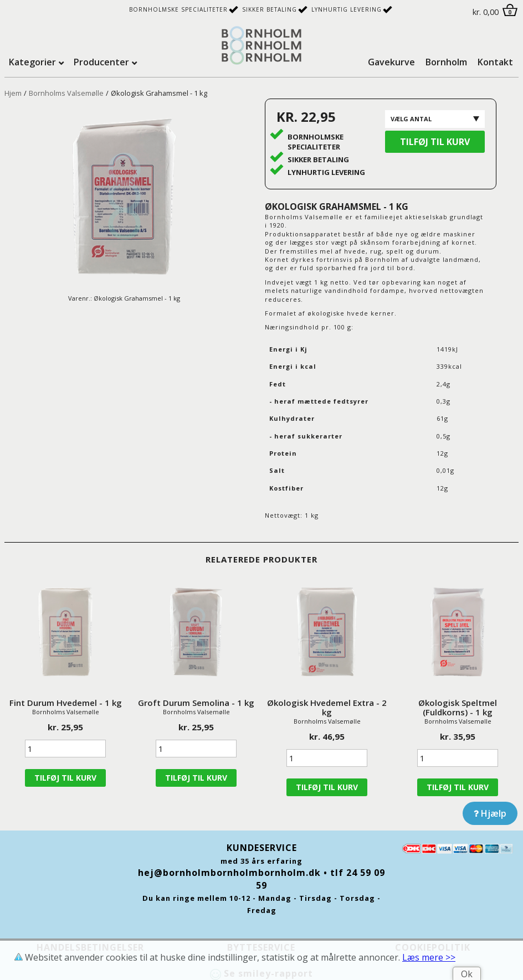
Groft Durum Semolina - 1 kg (196, 703)
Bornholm (446, 62)
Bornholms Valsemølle (66, 93)
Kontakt (495, 62)
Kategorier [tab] (32, 62)
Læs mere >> (429, 957)
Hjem (13, 93)
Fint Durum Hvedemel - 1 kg (66, 703)
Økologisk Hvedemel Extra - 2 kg (327, 707)
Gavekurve (391, 62)
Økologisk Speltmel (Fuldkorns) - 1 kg (458, 707)
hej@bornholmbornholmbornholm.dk (229, 873)
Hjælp (490, 813)
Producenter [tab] (101, 62)
